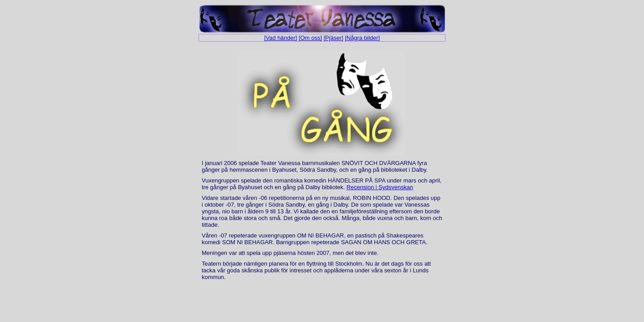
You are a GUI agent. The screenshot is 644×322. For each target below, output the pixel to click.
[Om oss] (310, 38)
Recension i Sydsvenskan (380, 187)
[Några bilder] (362, 38)
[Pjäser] (334, 38)
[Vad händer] (281, 38)
